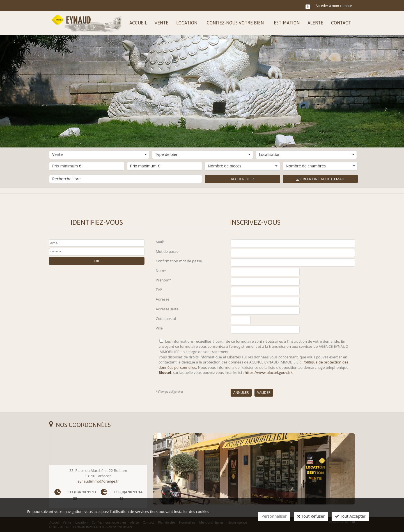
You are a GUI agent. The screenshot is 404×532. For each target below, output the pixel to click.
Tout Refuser (311, 516)
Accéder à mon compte (334, 6)
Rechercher (242, 179)
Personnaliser (274, 516)
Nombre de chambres (321, 166)
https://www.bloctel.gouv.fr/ (268, 372)
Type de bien (203, 154)
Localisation (307, 154)
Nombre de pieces (243, 166)
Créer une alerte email (320, 179)
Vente (99, 154)
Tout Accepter (350, 516)
